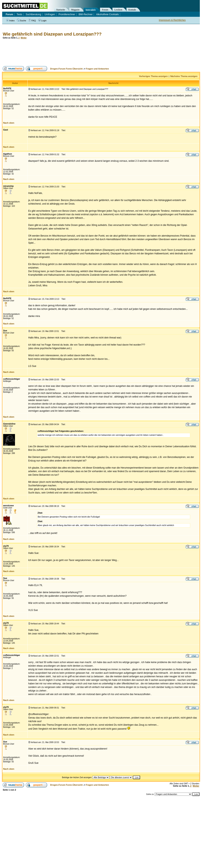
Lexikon (118, 10)
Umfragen (50, 14)
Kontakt (132, 10)
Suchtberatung (33, 14)
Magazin (75, 10)
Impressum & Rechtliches (172, 20)
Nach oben (9, 123)
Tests (19, 14)
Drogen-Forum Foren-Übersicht (66, 69)
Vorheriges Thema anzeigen (153, 76)
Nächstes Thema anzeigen (184, 76)
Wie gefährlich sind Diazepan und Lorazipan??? (52, 34)
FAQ (32, 21)
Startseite (61, 10)
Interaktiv (91, 10)
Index (10, 21)
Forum (105, 10)
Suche (22, 21)
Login (42, 21)
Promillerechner (67, 14)
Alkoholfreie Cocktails (107, 14)
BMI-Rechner (86, 14)
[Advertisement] (74, 53)
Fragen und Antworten (97, 69)
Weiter (24, 38)
